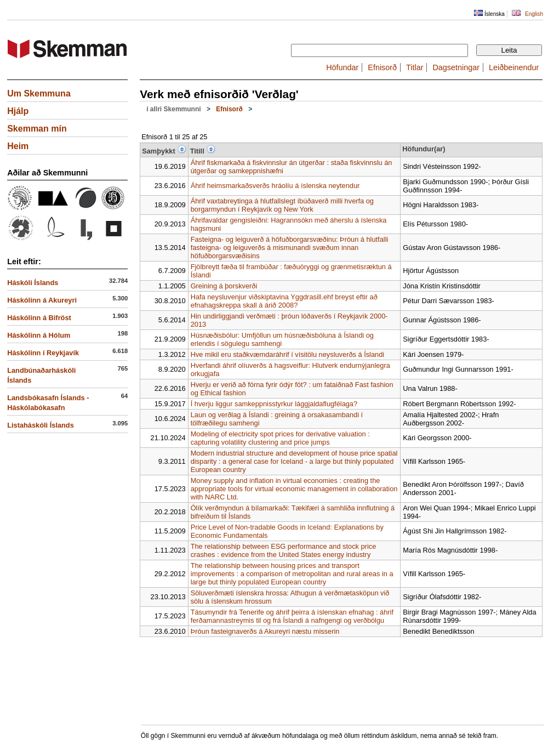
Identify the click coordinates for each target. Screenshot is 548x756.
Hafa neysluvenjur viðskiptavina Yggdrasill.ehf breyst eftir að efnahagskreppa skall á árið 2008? (284, 301)
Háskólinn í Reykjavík (43, 353)
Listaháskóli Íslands (41, 425)
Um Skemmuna (39, 93)
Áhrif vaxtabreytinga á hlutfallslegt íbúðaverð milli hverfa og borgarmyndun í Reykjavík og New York (282, 205)
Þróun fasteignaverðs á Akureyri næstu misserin (265, 631)
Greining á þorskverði (224, 286)
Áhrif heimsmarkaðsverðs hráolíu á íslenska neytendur (275, 186)
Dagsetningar (456, 67)
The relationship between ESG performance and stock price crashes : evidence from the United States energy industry (284, 550)
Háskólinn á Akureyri (42, 300)
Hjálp (18, 111)
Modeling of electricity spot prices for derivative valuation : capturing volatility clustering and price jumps (280, 438)
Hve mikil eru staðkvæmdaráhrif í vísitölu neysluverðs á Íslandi (287, 354)
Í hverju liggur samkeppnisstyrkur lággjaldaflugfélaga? (274, 404)
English (534, 14)
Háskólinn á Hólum (39, 335)
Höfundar (342, 67)
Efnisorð (382, 67)
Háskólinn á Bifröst (39, 318)
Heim (18, 146)
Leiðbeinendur (514, 67)
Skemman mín (37, 129)
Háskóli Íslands (33, 283)
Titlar (415, 67)
